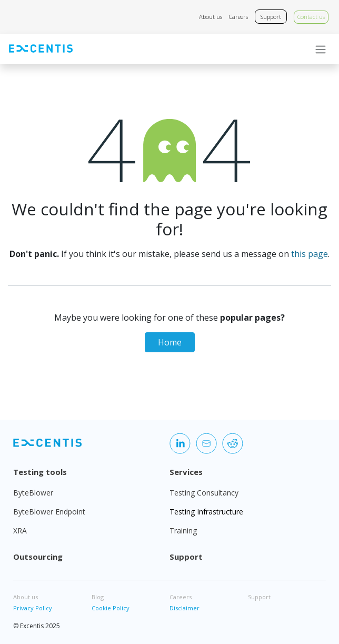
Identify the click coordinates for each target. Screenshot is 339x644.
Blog (98, 597)
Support (271, 17)
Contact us (311, 17)
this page (310, 254)
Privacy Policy (33, 608)
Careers (238, 17)
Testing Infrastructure (206, 512)
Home (170, 342)
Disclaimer (185, 608)
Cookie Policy (111, 608)
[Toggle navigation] (321, 49)
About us (211, 17)
